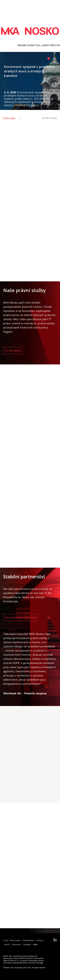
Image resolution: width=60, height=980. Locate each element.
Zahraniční (16, 945)
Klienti (7, 945)
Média (36, 945)
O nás (5, 940)
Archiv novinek (49, 118)
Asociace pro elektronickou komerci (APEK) (20, 957)
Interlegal (40, 963)
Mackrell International (35, 958)
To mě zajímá (13, 351)
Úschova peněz (28, 940)
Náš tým (40, 940)
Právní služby (15, 940)
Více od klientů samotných (20, 617)
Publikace (27, 945)
